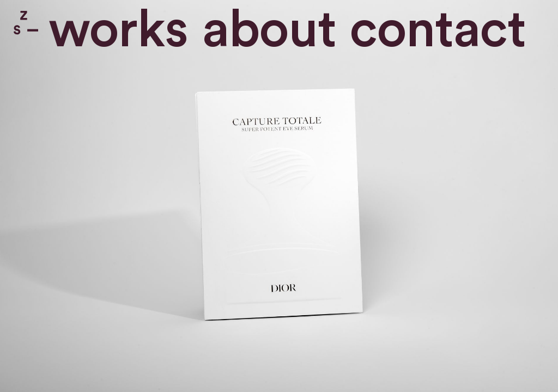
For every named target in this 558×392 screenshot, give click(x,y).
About (269, 30)
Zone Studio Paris (26, 23)
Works (118, 30)
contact (438, 30)
